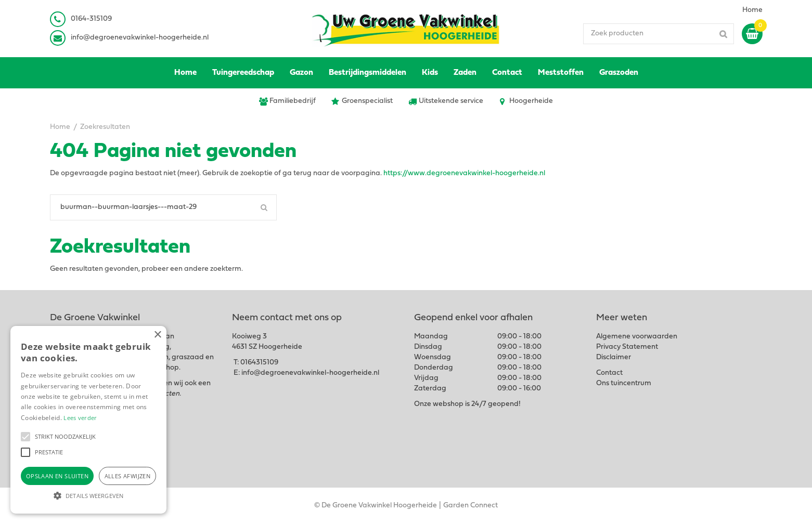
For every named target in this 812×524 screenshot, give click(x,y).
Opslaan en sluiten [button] (57, 476)
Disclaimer (614, 357)
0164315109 (259, 363)
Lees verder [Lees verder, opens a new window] (80, 418)
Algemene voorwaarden (637, 337)
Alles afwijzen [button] (128, 476)
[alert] (88, 420)
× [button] (157, 335)
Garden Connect (471, 506)
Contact (609, 373)
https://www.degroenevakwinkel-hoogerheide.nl (464, 173)
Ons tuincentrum (624, 383)
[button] (25, 437)
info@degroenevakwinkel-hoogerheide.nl (140, 38)
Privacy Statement (627, 347)
